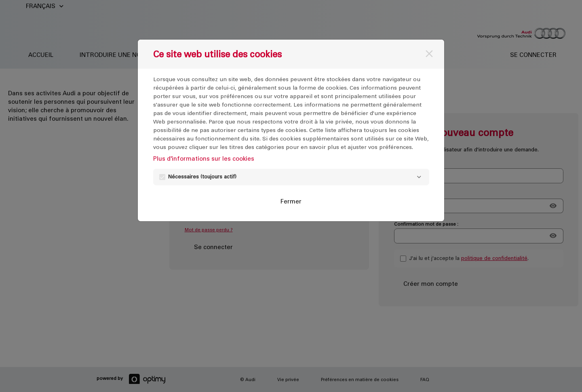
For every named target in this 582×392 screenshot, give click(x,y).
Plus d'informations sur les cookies (204, 158)
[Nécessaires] (419, 177)
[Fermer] (429, 53)
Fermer (291, 201)
